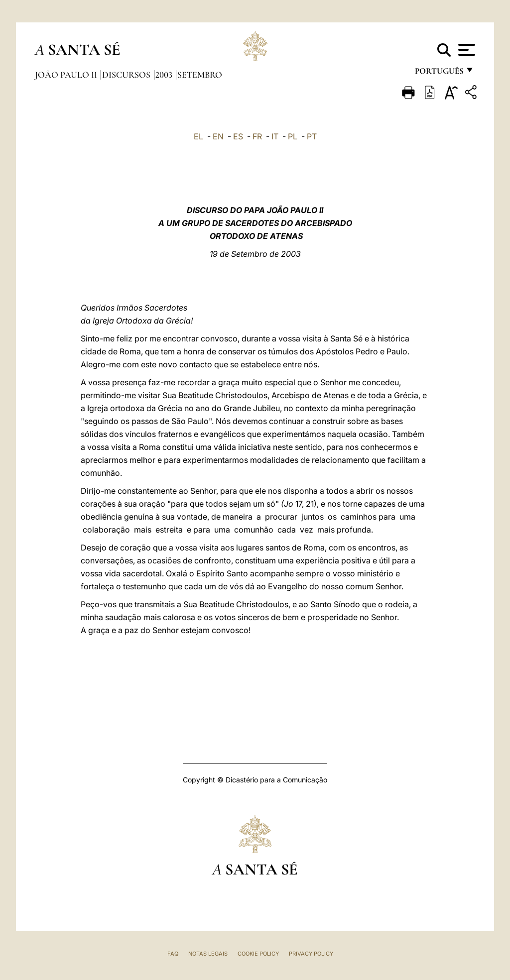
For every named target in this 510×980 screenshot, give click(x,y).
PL (293, 136)
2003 (165, 75)
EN (218, 136)
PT (312, 136)
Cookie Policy (258, 954)
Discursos (127, 75)
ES (238, 136)
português (439, 73)
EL (198, 136)
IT (275, 136)
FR (257, 136)
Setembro (200, 75)
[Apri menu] (465, 50)
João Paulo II (67, 75)
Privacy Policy (311, 954)
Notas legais (208, 954)
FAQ (173, 954)
